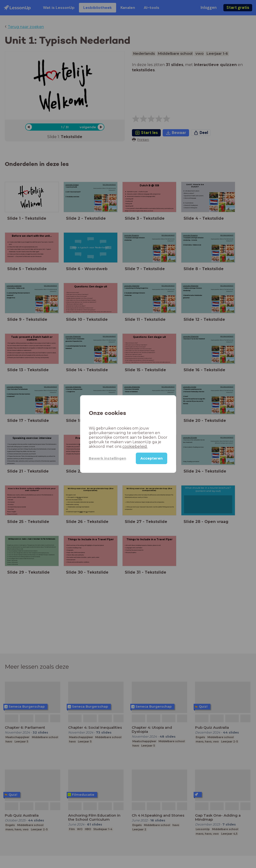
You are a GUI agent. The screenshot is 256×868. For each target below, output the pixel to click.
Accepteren (152, 458)
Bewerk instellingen (107, 458)
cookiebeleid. (135, 446)
